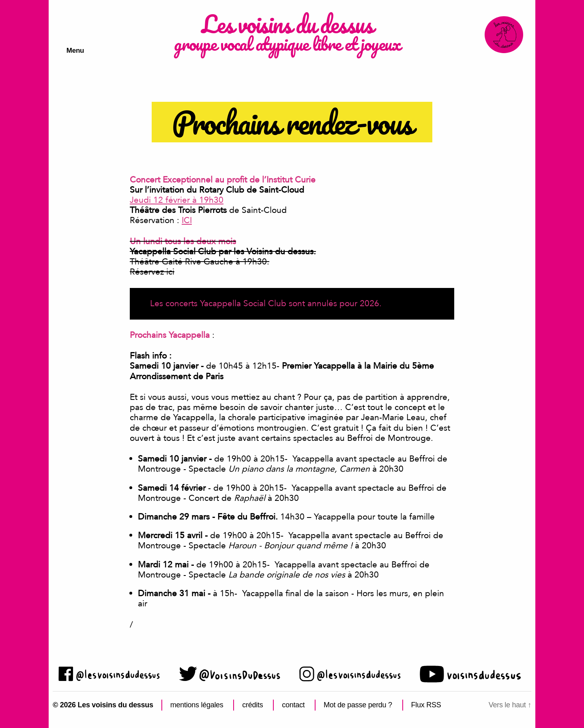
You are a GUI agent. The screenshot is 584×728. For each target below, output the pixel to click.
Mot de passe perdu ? (358, 705)
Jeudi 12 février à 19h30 (177, 200)
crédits (252, 705)
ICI (187, 220)
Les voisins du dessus (286, 26)
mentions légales (197, 705)
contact (293, 705)
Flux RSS (426, 705)
